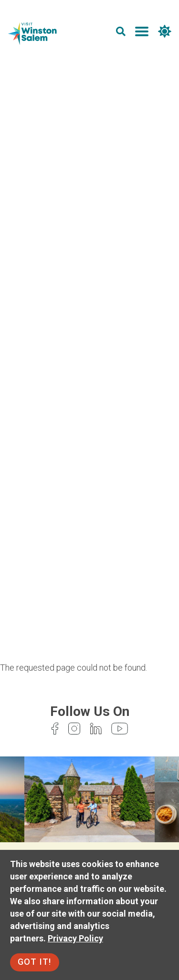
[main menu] (142, 33)
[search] (121, 33)
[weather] (165, 33)
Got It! (35, 962)
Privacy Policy (75, 938)
